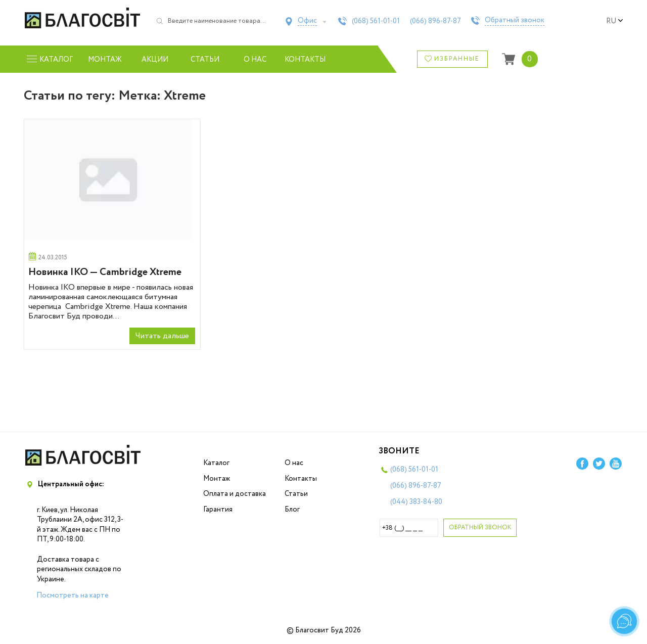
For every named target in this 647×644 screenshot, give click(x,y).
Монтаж (105, 60)
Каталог (216, 463)
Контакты (305, 60)
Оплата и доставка (235, 494)
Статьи (205, 60)
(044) (416, 502)
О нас (255, 60)
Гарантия (218, 510)
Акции (155, 60)
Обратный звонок (515, 21)
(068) (376, 21)
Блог (292, 510)
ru (615, 21)
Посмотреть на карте (73, 595)
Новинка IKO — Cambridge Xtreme (105, 272)
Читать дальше (162, 336)
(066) (435, 21)
